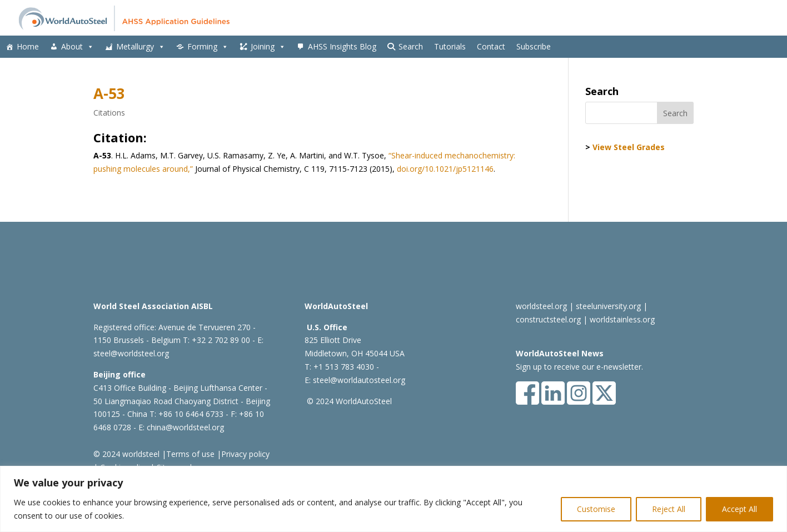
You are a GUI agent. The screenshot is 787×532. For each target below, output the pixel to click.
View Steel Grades (629, 147)
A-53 (109, 93)
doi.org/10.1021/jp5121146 (445, 169)
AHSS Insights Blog (342, 46)
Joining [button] (268, 47)
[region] (393, 499)
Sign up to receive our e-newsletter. (579, 367)
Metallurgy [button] (141, 47)
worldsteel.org (541, 306)
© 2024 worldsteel (126, 454)
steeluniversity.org (608, 306)
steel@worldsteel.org (131, 353)
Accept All (739, 509)
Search (411, 46)
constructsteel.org (548, 319)
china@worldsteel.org (185, 427)
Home (28, 46)
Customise (596, 509)
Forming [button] (208, 47)
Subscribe (534, 46)
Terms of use (190, 454)
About (78, 47)
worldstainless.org (622, 319)
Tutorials (450, 46)
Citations (109, 113)
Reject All (669, 509)
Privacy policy (245, 454)
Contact (491, 46)
